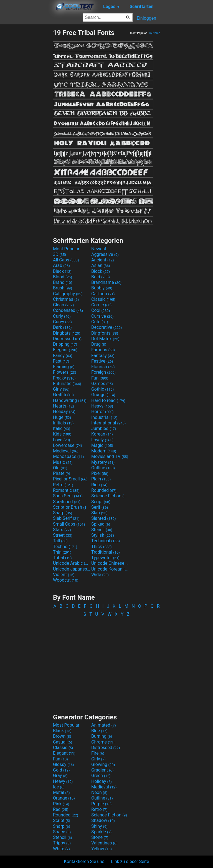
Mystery (103, 462)
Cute (100, 322)
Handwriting (70, 400)
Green (101, 776)
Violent (64, 575)
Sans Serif (68, 496)
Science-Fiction (110, 496)
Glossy (64, 764)
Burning (102, 736)
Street (63, 535)
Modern (104, 451)
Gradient (102, 770)
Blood (63, 277)
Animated (104, 725)
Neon (99, 792)
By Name (154, 33)
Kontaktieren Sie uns (84, 861)
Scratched (67, 502)
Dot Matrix (105, 339)
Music (63, 462)
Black (62, 271)
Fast (61, 361)
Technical (106, 541)
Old (60, 468)
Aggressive (105, 254)
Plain (101, 479)
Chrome (103, 742)
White (61, 849)
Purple (101, 804)
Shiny (99, 826)
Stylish (103, 535)
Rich (99, 485)
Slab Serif (66, 518)
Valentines (104, 843)
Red (61, 809)
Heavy (102, 406)
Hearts (63, 406)
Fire (98, 753)
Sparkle (101, 832)
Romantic (66, 490)
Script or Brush (72, 507)
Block (101, 271)
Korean (102, 434)
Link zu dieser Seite (130, 861)
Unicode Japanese (72, 569)
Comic (101, 305)
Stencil (102, 530)
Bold (101, 277)
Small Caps (69, 524)
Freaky (64, 378)
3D (59, 254)
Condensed (68, 310)
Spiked (101, 524)
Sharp (63, 513)
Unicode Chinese (110, 563)
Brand (63, 282)
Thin (62, 552)
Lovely (102, 440)
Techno (65, 547)
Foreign (103, 372)
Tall (60, 541)
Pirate (62, 473)
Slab (99, 513)
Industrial (104, 417)
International (108, 423)
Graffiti (63, 395)
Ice (59, 787)
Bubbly (102, 288)
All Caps (66, 260)
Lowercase (68, 445)
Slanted (104, 518)
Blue (99, 731)
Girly (61, 389)
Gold (61, 770)
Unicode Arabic (72, 563)
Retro (63, 485)
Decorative (106, 327)
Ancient (103, 260)
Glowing (103, 764)
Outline (103, 468)
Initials (63, 423)
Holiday (64, 412)
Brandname (106, 282)
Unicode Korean (110, 569)
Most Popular (66, 249)
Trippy (62, 843)
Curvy (62, 322)
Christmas (66, 299)
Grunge (103, 395)
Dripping (65, 344)
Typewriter (105, 558)
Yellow (102, 849)
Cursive (102, 316)
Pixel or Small (70, 479)
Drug (99, 344)
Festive (102, 361)
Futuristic (67, 384)
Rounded (104, 490)
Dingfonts (105, 333)
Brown (62, 736)
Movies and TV (110, 456)
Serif (100, 507)
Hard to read (108, 400)
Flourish (103, 367)
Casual (63, 742)
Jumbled (104, 428)
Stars (62, 530)
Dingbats (67, 333)
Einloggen (146, 18)
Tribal (62, 558)
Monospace (68, 456)
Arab (61, 265)
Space (62, 832)
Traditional (106, 552)
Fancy (63, 356)
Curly (62, 316)
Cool (101, 310)
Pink (61, 804)
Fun (100, 378)
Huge (62, 417)
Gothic (102, 389)
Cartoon (103, 294)
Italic (62, 428)
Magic (102, 445)
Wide (100, 575)
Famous (103, 350)
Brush (63, 288)
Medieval (66, 451)
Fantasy (103, 356)
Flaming (64, 367)
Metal (61, 792)
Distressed (67, 339)
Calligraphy (68, 294)
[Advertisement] (26, 112)
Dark (62, 327)
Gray (60, 776)
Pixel (100, 473)
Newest (99, 249)
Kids (62, 434)
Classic (103, 299)
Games (102, 384)
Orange (64, 798)
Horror (102, 412)
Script (101, 502)
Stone (100, 837)
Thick (102, 547)
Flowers (65, 372)
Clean (63, 305)
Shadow (103, 820)
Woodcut (66, 580)
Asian (101, 265)
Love (61, 440)
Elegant (65, 350)
